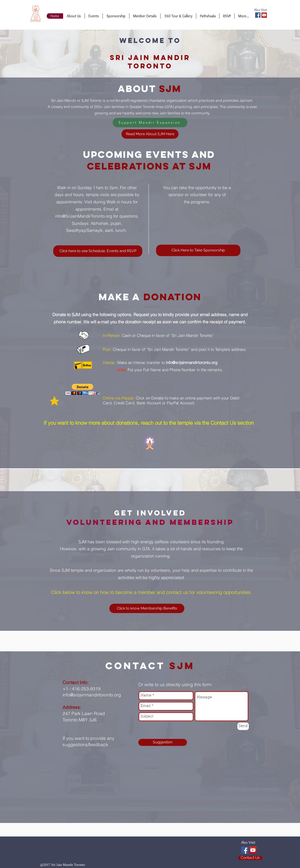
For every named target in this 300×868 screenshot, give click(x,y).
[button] (83, 389)
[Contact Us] (250, 858)
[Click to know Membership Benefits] (147, 608)
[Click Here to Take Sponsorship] (198, 250)
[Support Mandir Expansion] (150, 123)
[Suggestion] (163, 742)
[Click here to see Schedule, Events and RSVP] (98, 251)
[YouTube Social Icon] (264, 15)
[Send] (243, 726)
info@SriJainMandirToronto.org (84, 216)
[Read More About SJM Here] (150, 134)
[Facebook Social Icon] (258, 15)
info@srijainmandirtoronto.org (192, 362)
